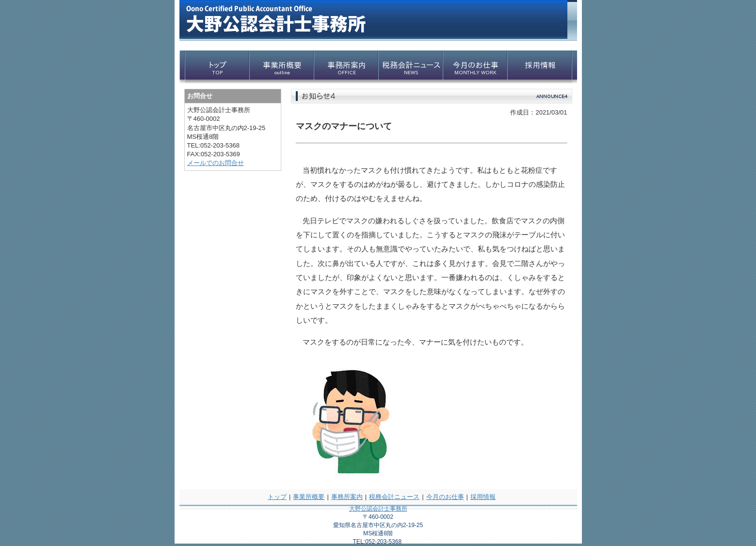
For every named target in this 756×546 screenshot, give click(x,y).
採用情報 (483, 497)
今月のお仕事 (445, 497)
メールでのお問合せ (216, 163)
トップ (277, 497)
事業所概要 (309, 497)
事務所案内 (347, 497)
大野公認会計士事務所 (378, 509)
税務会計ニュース (394, 497)
